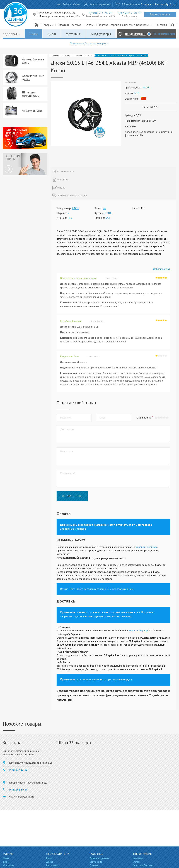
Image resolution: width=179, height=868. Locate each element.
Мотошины (73, 34)
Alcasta (79, 55)
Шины (34, 34)
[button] (167, 418)
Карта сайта (96, 862)
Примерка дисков (99, 858)
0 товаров (146, 4)
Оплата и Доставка (69, 25)
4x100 (108, 213)
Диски (52, 34)
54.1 (108, 218)
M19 (90, 55)
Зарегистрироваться (100, 4)
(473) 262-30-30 (18, 790)
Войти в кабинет (71, 4)
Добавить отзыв (162, 269)
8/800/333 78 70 (100, 13)
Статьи (90, 25)
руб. (168, 4)
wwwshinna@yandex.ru (22, 797)
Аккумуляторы (101, 34)
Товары (48, 25)
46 (105, 208)
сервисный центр (138, 631)
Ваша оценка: (144, 418)
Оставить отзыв (72, 496)
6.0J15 (76, 208)
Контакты (161, 25)
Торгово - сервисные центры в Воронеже (125, 25)
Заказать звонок (160, 14)
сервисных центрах (147, 547)
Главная (56, 55)
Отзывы (94, 865)
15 (70, 218)
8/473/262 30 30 (129, 13)
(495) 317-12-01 (18, 770)
